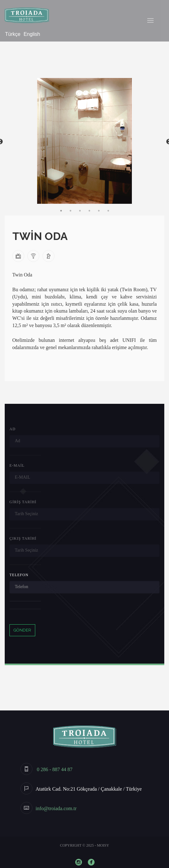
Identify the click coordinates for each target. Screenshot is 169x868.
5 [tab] (99, 211)
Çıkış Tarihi (23, 538)
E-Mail (17, 465)
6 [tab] (108, 211)
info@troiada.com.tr (56, 808)
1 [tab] (61, 211)
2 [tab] (70, 211)
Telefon (19, 575)
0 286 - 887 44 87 (54, 769)
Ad (12, 429)
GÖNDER (22, 630)
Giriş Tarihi (23, 502)
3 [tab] (80, 211)
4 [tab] (89, 211)
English (32, 34)
